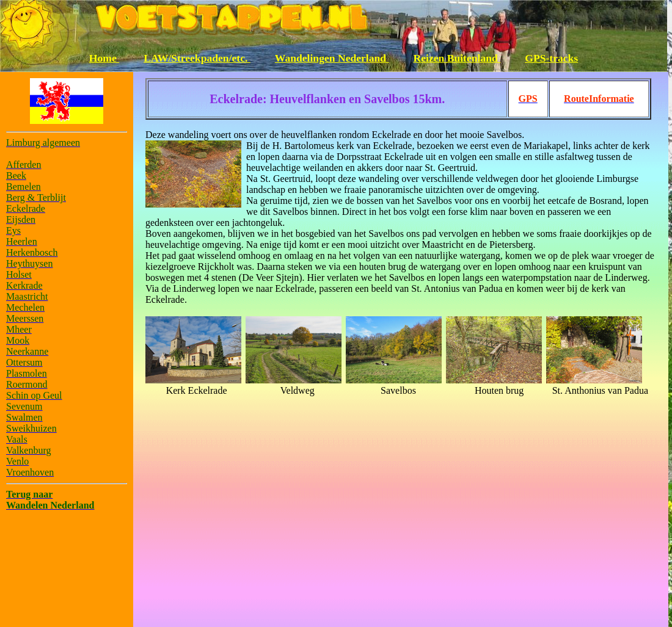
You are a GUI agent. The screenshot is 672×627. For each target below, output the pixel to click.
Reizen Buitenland (457, 58)
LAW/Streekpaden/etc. (197, 58)
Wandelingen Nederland (332, 58)
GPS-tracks (551, 58)
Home (104, 58)
